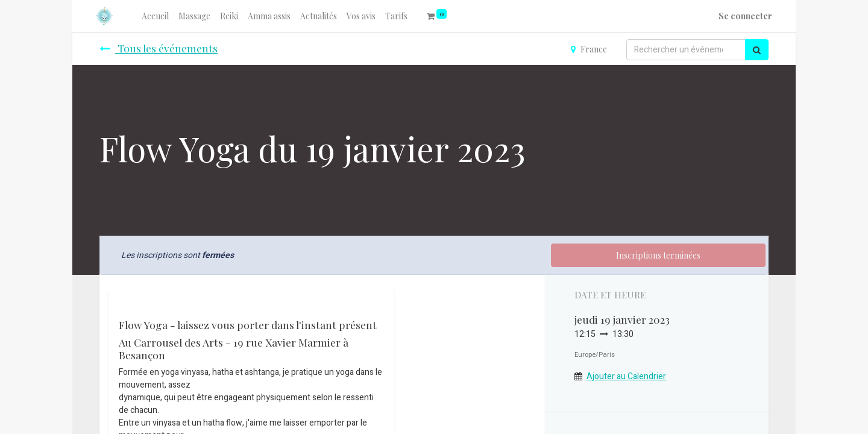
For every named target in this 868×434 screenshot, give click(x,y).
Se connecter (745, 16)
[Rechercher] (757, 50)
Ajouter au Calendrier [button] (626, 376)
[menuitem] (155, 16)
